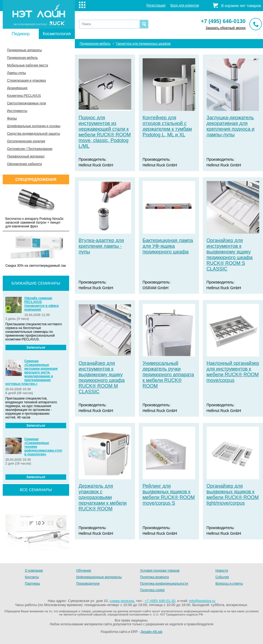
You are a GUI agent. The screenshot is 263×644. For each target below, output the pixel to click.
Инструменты (17, 111)
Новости (222, 571)
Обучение (84, 571)
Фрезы (12, 118)
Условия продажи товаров (160, 571)
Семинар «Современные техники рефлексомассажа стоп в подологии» (43, 447)
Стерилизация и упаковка (26, 80)
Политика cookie (152, 590)
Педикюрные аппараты (24, 50)
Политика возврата (154, 577)
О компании (34, 571)
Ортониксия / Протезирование (30, 149)
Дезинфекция (17, 88)
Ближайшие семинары (36, 283)
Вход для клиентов (185, 5)
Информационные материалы (99, 577)
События (222, 577)
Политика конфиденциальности (164, 584)
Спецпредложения (36, 179)
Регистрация (156, 5)
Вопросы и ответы (229, 584)
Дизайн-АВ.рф (151, 632)
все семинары (36, 490)
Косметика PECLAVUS (24, 96)
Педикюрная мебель (23, 58)
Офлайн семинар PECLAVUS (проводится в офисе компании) (42, 304)
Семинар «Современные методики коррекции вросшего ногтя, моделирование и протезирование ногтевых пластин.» (32, 372)
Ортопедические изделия (26, 141)
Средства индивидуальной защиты (34, 134)
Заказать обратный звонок (225, 28)
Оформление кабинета (25, 164)
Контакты (32, 577)
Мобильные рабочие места (28, 65)
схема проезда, (122, 601)
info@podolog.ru (202, 601)
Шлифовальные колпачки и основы (34, 126)
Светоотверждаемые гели (27, 103)
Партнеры (33, 584)
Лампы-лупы (17, 73)
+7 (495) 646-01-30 (160, 601)
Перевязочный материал (26, 156)
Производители (88, 584)
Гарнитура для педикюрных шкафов (143, 44)
